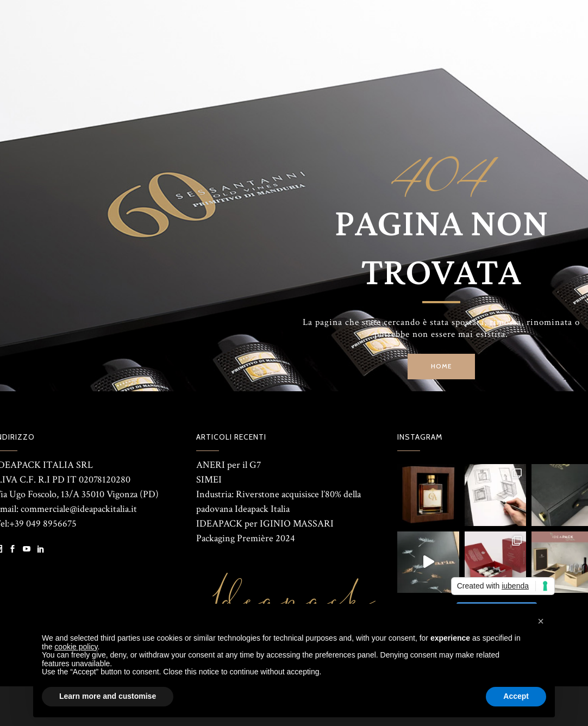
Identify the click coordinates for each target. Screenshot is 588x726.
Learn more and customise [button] (108, 696)
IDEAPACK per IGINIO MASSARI (265, 524)
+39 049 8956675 (43, 524)
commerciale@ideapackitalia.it (79, 509)
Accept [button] (516, 696)
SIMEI (209, 480)
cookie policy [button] (76, 647)
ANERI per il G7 (229, 465)
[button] (541, 621)
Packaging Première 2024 (246, 538)
